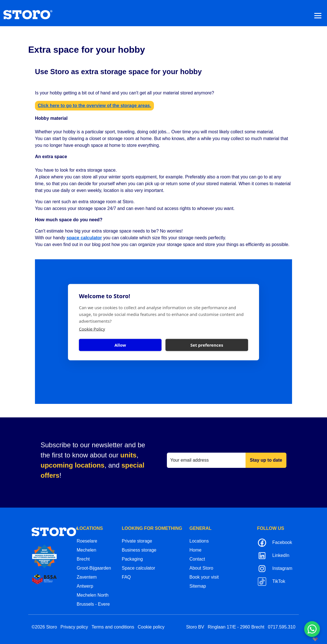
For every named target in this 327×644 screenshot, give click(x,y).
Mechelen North (93, 595)
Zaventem (87, 577)
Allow (120, 345)
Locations (199, 541)
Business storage (139, 550)
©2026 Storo (44, 627)
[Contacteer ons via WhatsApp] (312, 629)
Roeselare (87, 541)
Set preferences (207, 345)
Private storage (137, 541)
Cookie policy (151, 627)
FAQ (126, 577)
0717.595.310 (282, 627)
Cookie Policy (92, 329)
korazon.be (306, 639)
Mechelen (86, 550)
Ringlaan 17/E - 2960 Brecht (236, 627)
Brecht (83, 559)
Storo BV (195, 627)
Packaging (132, 559)
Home (195, 550)
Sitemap (198, 586)
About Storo (201, 568)
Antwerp (85, 586)
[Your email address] (206, 460)
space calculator (84, 238)
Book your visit (204, 577)
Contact (197, 559)
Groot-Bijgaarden (94, 568)
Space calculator (138, 568)
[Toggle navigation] (318, 15)
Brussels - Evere (93, 604)
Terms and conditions (113, 627)
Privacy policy (74, 627)
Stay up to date (266, 460)
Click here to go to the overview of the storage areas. (94, 106)
